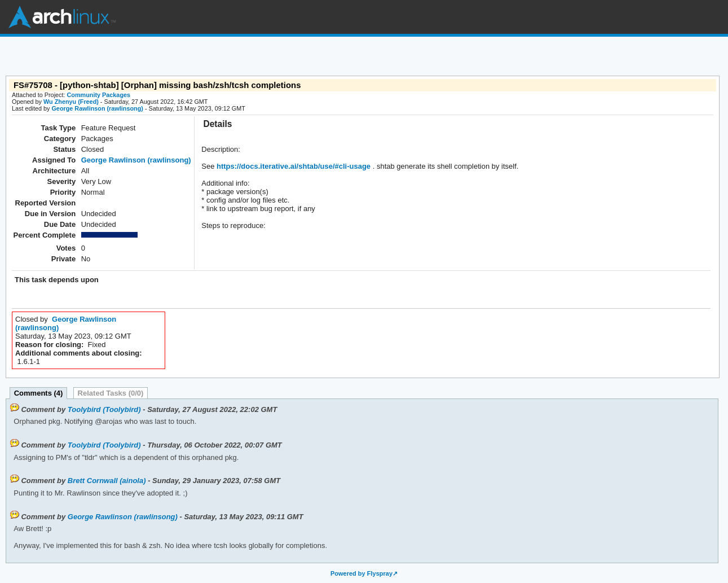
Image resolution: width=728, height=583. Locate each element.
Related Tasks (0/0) (111, 393)
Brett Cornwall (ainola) (107, 481)
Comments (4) (39, 393)
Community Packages (99, 95)
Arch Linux (62, 17)
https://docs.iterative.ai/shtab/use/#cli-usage (292, 166)
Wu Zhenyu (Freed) (71, 102)
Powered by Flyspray (361, 573)
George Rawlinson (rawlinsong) (97, 108)
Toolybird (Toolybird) (104, 409)
